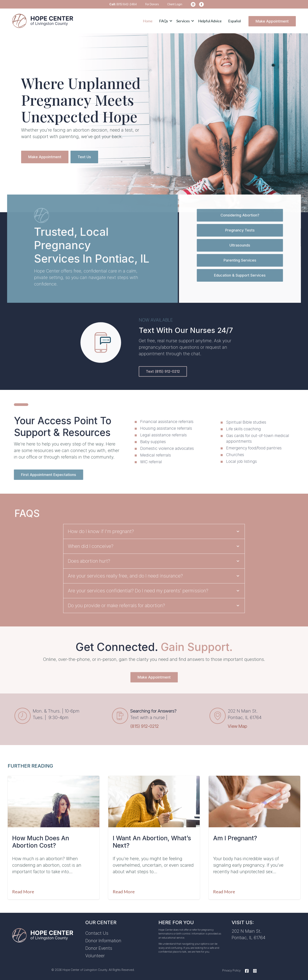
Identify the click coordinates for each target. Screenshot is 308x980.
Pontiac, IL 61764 (248, 936)
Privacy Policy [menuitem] (231, 968)
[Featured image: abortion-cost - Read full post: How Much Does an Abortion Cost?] (54, 800)
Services (183, 21)
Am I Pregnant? (235, 836)
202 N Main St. (247, 929)
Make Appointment (272, 21)
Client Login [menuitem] (175, 4)
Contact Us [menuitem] (97, 931)
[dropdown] (164, 21)
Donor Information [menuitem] (103, 939)
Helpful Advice (210, 21)
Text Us (84, 156)
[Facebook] (247, 969)
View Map (237, 724)
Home (148, 21)
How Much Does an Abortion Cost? (41, 840)
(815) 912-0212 (144, 724)
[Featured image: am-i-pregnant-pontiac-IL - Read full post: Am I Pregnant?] (254, 800)
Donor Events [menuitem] (99, 946)
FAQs (164, 21)
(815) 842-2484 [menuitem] (123, 4)
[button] (164, 21)
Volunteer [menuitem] (95, 954)
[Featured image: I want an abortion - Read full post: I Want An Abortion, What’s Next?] (154, 800)
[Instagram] (254, 969)
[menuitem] (192, 4)
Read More (23, 890)
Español (234, 21)
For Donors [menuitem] (152, 4)
